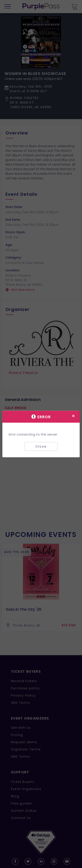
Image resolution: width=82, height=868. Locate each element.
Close (41, 446)
